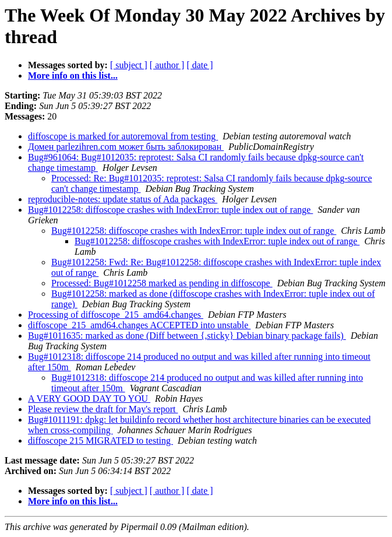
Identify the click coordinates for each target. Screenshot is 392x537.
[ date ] (199, 65)
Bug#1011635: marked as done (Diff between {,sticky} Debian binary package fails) (187, 336)
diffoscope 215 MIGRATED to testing (100, 441)
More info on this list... (73, 76)
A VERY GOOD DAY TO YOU (89, 399)
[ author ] (167, 65)
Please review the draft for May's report (103, 409)
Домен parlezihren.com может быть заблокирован (126, 147)
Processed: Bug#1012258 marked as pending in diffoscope (162, 283)
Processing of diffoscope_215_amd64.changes (116, 315)
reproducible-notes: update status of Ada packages (123, 199)
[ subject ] (129, 65)
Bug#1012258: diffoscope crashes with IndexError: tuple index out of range (170, 210)
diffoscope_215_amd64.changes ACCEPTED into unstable (139, 325)
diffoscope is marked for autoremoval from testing (123, 136)
